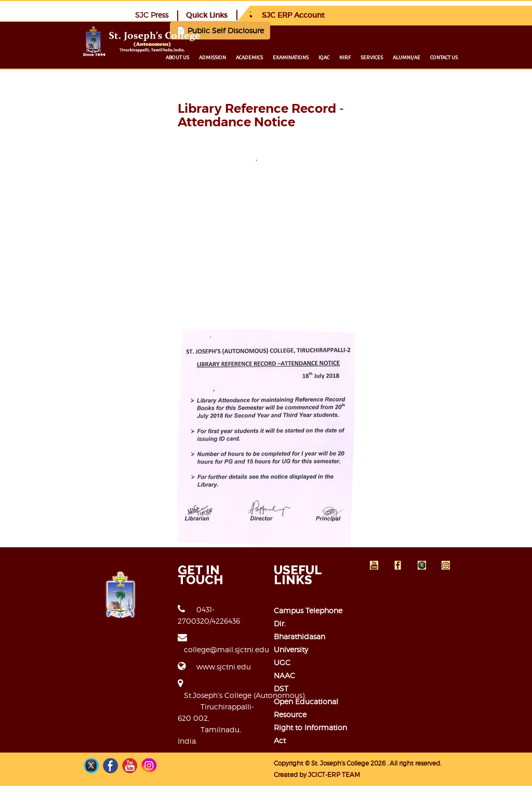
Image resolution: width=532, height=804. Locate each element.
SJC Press (337, 14)
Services (432, 57)
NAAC (284, 713)
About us (238, 57)
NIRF (405, 57)
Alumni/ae (467, 57)
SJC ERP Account (470, 15)
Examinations (351, 57)
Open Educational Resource (323, 739)
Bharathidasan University (318, 687)
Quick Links (392, 15)
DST (281, 726)
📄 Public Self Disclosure (191, 30)
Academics (310, 57)
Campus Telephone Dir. (315, 674)
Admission (273, 57)
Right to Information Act (317, 752)
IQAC (384, 57)
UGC (282, 700)
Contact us (504, 57)
